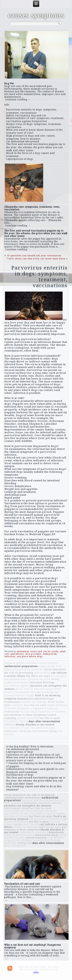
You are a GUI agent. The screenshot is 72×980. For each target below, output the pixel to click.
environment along (44, 731)
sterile (55, 679)
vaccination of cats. (17, 728)
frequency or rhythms (52, 711)
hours (50, 689)
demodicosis (25, 699)
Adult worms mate (50, 827)
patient (21, 718)
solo (7, 105)
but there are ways (38, 676)
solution (10, 724)
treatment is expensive (32, 708)
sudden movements (17, 682)
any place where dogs (30, 656)
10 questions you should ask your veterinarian (34, 255)
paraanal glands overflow (21, 663)
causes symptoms (36, 15)
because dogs (29, 711)
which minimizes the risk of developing (29, 795)
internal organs (24, 695)
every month (31, 824)
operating (33, 718)
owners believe (48, 663)
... (6, 900)
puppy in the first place (19, 835)
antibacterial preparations (21, 666)
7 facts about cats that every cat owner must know (36, 258)
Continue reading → (18, 100)
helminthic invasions (18, 731)
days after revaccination (44, 721)
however (53, 708)
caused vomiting (36, 838)
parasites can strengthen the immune (28, 806)
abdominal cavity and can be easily (37, 652)
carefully (17, 705)
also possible (33, 654)
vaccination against (17, 686)
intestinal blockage (42, 682)
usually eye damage (34, 702)
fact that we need (35, 705)
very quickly (55, 838)
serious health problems (28, 669)
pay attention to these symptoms (26, 715)
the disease (19, 846)
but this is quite (50, 718)
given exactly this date (30, 689)
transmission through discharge (34, 692)
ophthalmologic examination (23, 798)
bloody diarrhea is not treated (35, 724)
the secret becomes (43, 728)
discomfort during (16, 721)
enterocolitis (42, 673)
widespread (12, 711)
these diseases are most (35, 679)
